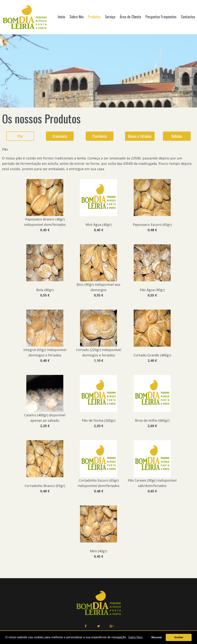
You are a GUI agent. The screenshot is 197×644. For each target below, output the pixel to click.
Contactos (188, 17)
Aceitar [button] (179, 637)
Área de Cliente (130, 17)
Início (61, 17)
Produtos (94, 17)
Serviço (110, 17)
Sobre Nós (77, 17)
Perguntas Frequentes (161, 17)
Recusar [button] (157, 637)
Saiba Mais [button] (135, 637)
